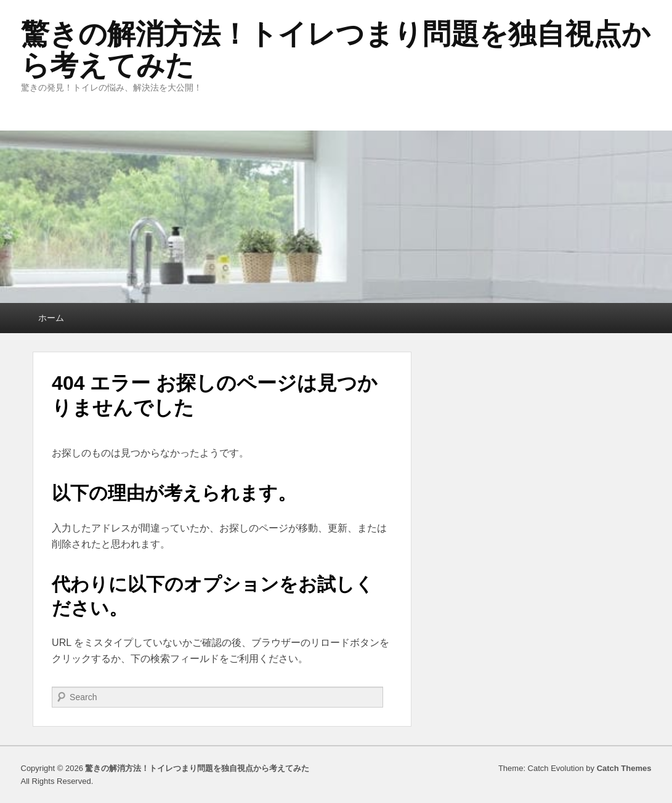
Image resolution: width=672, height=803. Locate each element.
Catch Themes (624, 768)
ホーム (51, 318)
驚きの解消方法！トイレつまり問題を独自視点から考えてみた (336, 50)
